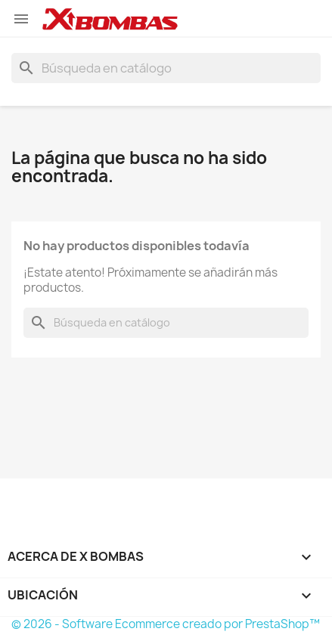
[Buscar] (166, 68)
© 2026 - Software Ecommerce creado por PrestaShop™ (166, 624)
